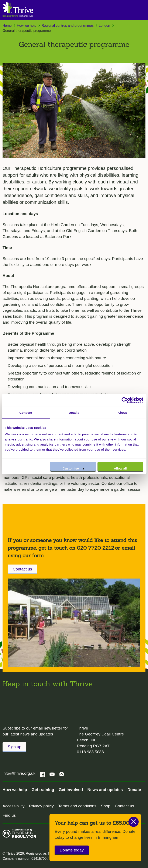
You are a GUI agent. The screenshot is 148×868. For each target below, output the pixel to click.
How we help (27, 26)
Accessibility (13, 806)
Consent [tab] (26, 412)
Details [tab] (74, 412)
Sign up (14, 747)
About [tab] (122, 412)
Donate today (72, 850)
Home (7, 26)
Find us (9, 815)
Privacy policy (41, 806)
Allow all (120, 468)
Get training (43, 790)
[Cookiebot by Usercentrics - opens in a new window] (125, 400)
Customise (73, 468)
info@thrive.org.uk (19, 773)
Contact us (22, 569)
